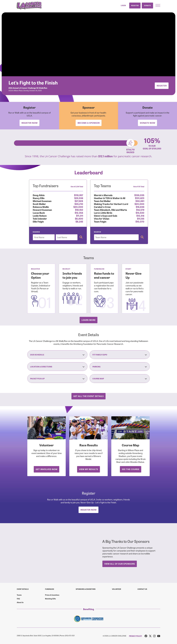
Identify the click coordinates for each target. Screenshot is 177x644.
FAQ (18, 599)
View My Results (88, 469)
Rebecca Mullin (41, 207)
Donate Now (147, 123)
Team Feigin (100, 221)
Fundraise (50, 589)
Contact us (142, 589)
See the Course (131, 469)
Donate (147, 5)
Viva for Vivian (102, 218)
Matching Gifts (50, 599)
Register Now (29, 123)
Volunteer (116, 589)
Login (123, 5)
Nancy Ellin (39, 198)
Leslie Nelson (40, 216)
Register (135, 5)
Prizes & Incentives (52, 595)
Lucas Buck (39, 213)
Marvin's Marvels (103, 195)
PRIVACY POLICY (135, 636)
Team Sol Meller (102, 201)
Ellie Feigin (38, 221)
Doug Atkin (39, 195)
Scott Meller (39, 204)
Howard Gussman (42, 210)
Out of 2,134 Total (77, 186)
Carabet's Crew (102, 207)
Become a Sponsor (89, 123)
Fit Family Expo (120, 355)
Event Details (23, 589)
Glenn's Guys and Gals (106, 216)
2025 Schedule (57, 355)
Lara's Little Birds (103, 213)
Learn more (88, 320)
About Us (20, 602)
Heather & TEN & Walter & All (110, 198)
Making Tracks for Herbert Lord (111, 204)
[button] (158, 5)
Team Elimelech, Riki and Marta (110, 210)
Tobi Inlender (40, 218)
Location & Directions (57, 367)
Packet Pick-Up (57, 379)
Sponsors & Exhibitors (86, 589)
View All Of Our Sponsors (120, 564)
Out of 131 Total (139, 186)
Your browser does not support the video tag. (88, 44)
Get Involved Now (47, 469)
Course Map (120, 379)
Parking (120, 367)
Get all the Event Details (88, 396)
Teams (19, 595)
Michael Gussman (42, 201)
